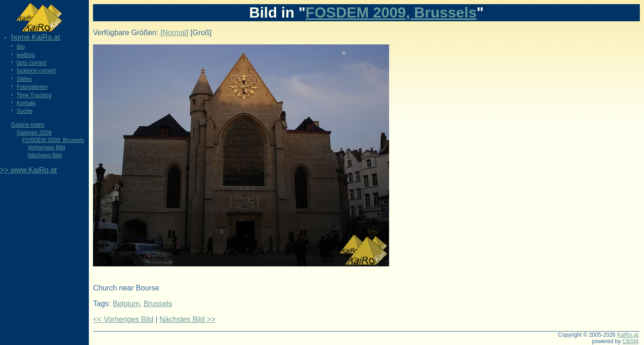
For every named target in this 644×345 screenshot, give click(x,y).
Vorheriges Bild (46, 148)
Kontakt (26, 103)
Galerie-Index (28, 125)
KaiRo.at (628, 335)
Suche (25, 111)
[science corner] (36, 71)
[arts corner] (31, 63)
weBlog (26, 55)
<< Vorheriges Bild (123, 319)
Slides (24, 79)
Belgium (126, 304)
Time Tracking (34, 95)
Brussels (158, 304)
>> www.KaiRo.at (28, 170)
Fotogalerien (32, 87)
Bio (21, 47)
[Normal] (174, 33)
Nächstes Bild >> (188, 319)
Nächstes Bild (45, 155)
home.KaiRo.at (36, 37)
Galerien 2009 (34, 133)
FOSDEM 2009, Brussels (53, 140)
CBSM (630, 341)
